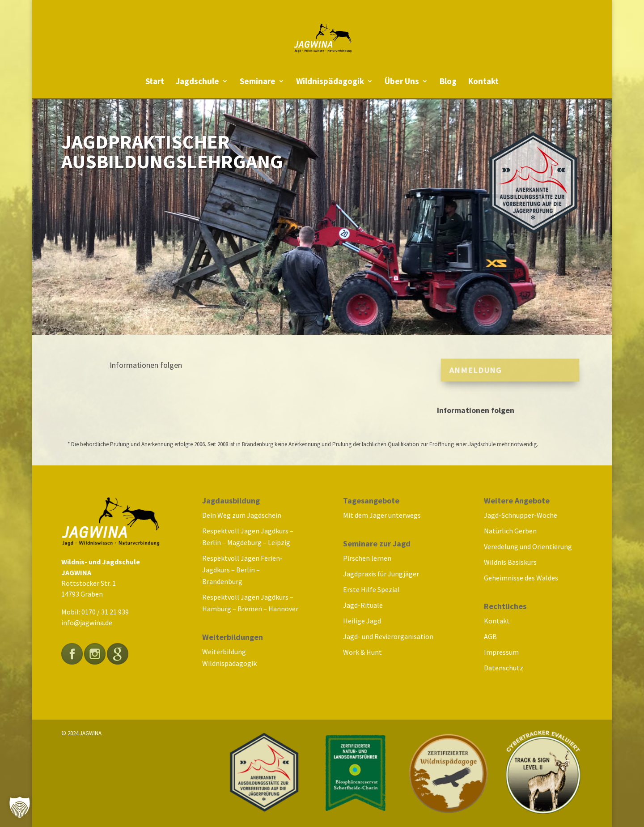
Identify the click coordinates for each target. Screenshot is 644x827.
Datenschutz (504, 668)
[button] (20, 807)
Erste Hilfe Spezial (371, 589)
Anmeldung (473, 370)
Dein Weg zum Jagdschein (242, 515)
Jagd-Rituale (363, 605)
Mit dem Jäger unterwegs (382, 515)
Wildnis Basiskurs (510, 562)
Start (155, 82)
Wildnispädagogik (330, 82)
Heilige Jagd (362, 621)
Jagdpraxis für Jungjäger (381, 574)
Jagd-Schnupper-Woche (521, 515)
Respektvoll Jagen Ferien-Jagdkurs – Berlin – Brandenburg (242, 570)
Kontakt (483, 82)
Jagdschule (197, 82)
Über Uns (402, 82)
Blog (448, 82)
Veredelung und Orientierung (528, 546)
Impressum (501, 652)
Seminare (258, 82)
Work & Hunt (362, 652)
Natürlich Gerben (510, 531)
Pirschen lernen (367, 558)
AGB (490, 636)
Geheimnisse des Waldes (521, 578)
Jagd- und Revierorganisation (388, 636)
